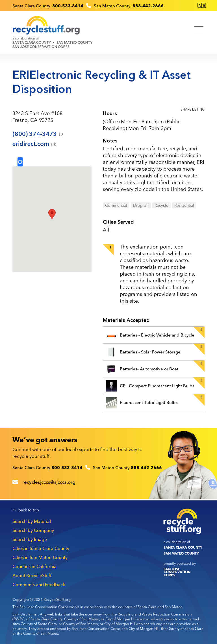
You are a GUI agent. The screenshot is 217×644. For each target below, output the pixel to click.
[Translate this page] (202, 6)
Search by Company (33, 530)
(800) (38, 134)
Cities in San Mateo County (40, 557)
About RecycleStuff (32, 575)
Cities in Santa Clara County (41, 548)
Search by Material (32, 521)
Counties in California (34, 566)
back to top (29, 510)
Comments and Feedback (39, 584)
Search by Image (30, 539)
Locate (20, 162)
